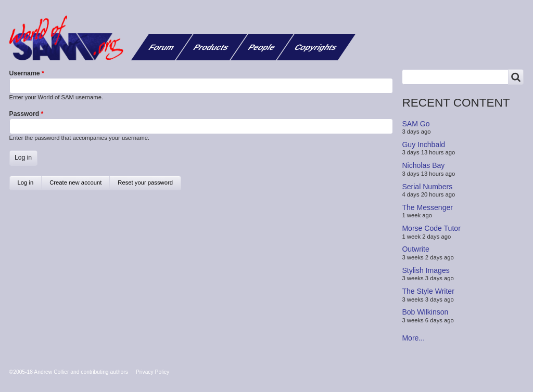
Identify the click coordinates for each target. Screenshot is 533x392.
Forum (162, 47)
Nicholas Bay (423, 165)
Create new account (75, 182)
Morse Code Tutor (431, 228)
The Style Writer (428, 291)
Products (211, 47)
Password (24, 114)
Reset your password (145, 182)
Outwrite (415, 249)
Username (25, 73)
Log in (30, 185)
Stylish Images (426, 270)
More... (413, 338)
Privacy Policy (153, 372)
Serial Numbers (427, 186)
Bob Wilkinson (425, 312)
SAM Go (416, 123)
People (262, 47)
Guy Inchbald (423, 145)
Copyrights (316, 47)
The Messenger (427, 207)
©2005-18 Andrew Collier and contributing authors (69, 372)
